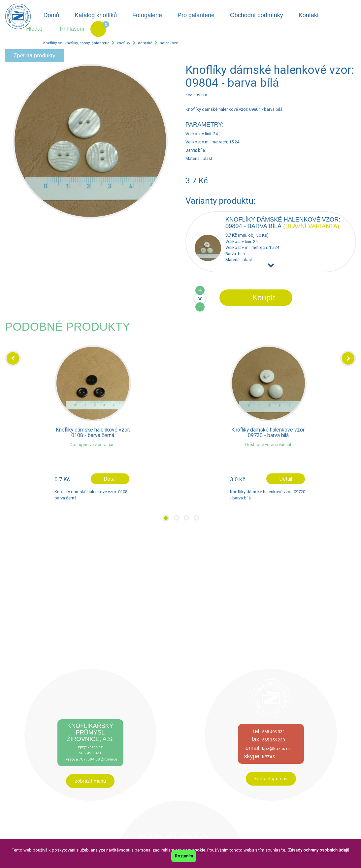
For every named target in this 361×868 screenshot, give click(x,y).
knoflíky (124, 43)
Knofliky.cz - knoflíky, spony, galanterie (76, 43)
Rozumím (184, 856)
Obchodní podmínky (257, 15)
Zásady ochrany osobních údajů (319, 850)
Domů (51, 15)
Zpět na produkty (34, 56)
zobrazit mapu (90, 781)
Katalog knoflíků (96, 15)
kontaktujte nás (271, 779)
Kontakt (309, 15)
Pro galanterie (196, 15)
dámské (145, 43)
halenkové (169, 43)
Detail (110, 479)
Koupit (264, 298)
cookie (199, 850)
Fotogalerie (147, 15)
